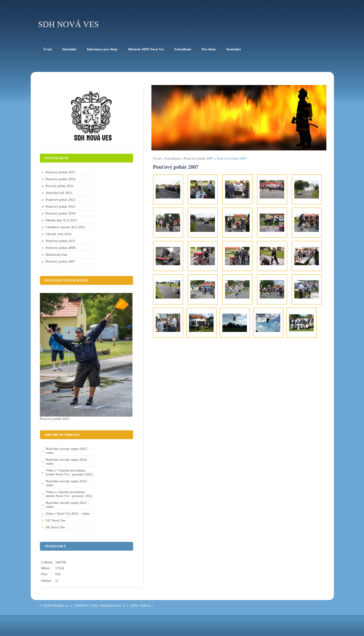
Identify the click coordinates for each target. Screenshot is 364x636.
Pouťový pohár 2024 (61, 179)
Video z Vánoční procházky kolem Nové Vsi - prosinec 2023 (69, 472)
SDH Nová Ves (69, 24)
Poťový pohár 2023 (60, 186)
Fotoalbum (172, 158)
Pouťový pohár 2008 (61, 248)
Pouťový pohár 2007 (199, 158)
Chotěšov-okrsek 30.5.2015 (66, 227)
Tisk (94, 605)
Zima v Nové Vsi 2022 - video (68, 513)
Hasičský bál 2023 (59, 193)
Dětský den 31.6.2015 (62, 220)
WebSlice (82, 605)
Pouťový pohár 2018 (61, 213)
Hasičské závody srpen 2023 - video (67, 483)
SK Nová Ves (55, 527)
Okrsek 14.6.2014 (59, 234)
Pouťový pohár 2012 (61, 241)
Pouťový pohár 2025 (61, 172)
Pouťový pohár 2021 (61, 206)
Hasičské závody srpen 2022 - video (67, 505)
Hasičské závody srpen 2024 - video (67, 461)
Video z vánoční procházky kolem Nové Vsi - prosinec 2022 (69, 494)
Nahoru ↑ (147, 605)
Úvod (157, 158)
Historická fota (57, 254)
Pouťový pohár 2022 (61, 199)
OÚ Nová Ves (56, 520)
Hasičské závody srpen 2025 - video (67, 451)
